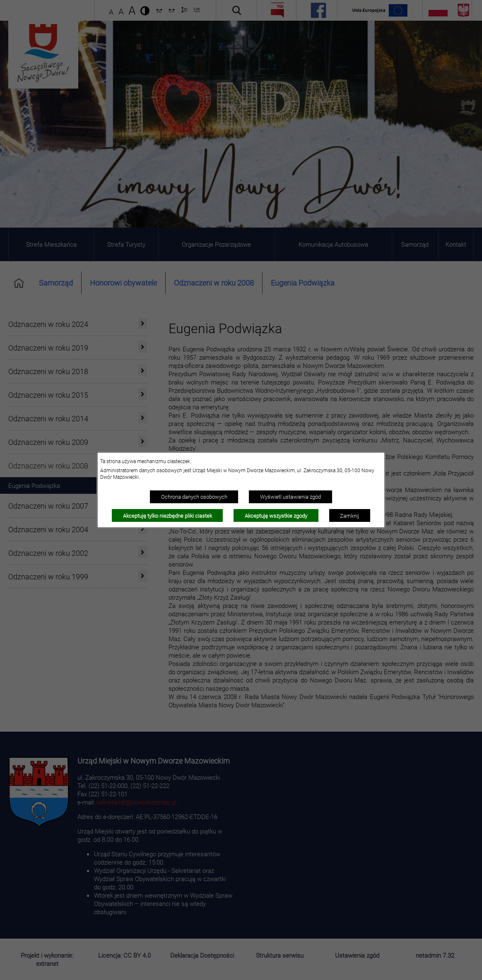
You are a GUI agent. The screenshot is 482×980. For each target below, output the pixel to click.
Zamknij (349, 516)
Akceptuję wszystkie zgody (276, 516)
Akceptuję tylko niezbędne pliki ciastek (167, 516)
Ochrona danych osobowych (194, 497)
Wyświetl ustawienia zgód (290, 497)
